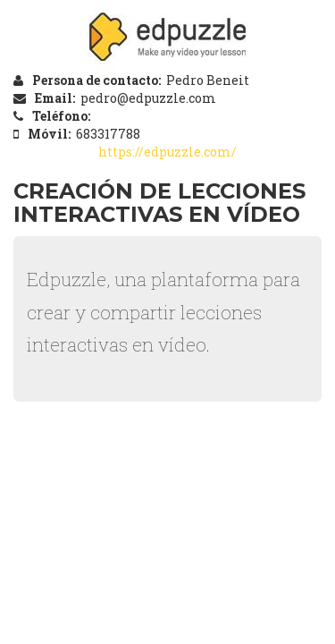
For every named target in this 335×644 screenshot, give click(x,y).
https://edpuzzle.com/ (167, 152)
